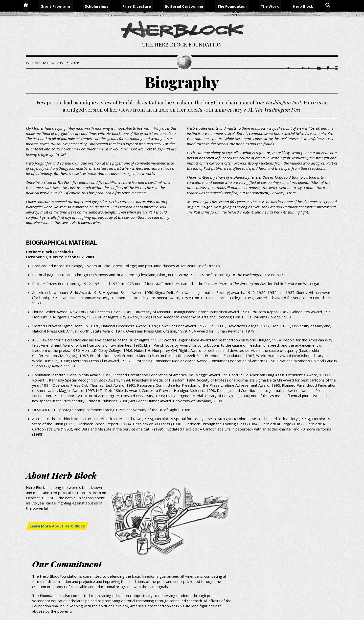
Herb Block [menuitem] (292, 6)
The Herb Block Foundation (182, 46)
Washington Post (267, 599)
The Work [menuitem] (262, 6)
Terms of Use (314, 604)
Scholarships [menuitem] (104, 6)
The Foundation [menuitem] (228, 6)
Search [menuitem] (315, 6)
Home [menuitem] (38, 6)
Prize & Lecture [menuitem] (140, 6)
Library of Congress (304, 599)
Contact (291, 604)
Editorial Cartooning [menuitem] (184, 6)
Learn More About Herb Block (70, 567)
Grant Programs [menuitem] (67, 6)
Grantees (239, 599)
